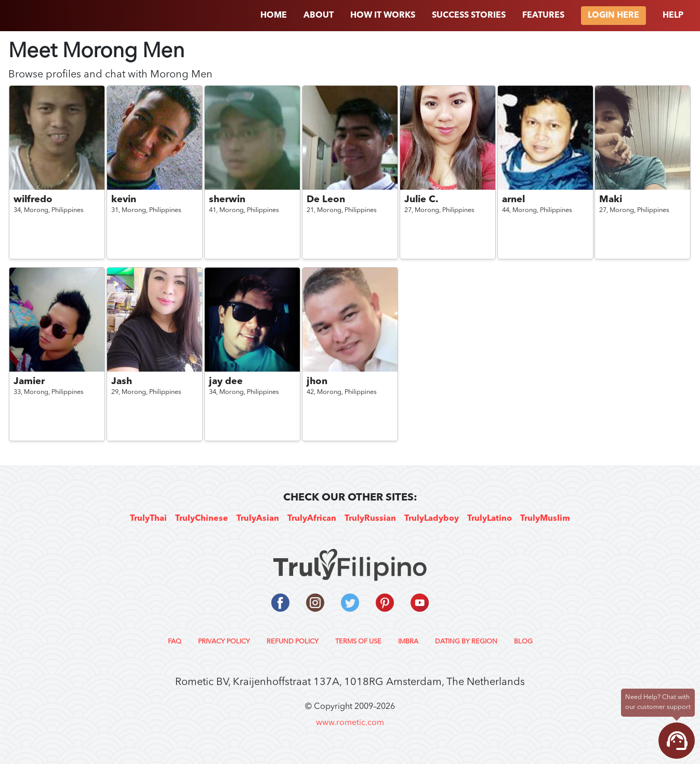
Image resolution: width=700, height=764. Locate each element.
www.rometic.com (350, 723)
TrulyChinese (202, 519)
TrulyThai (148, 519)
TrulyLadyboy (432, 519)
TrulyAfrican (312, 519)
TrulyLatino (490, 519)
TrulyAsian (258, 519)
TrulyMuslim (545, 519)
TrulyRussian (370, 519)
